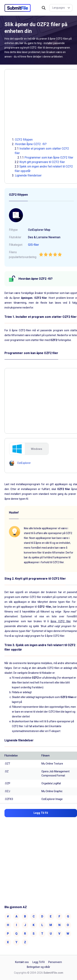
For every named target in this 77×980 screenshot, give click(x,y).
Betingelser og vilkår (38, 967)
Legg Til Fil (38, 962)
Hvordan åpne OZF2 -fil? (31, 144)
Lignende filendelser (28, 176)
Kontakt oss (22, 962)
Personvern (55, 962)
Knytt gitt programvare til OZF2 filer (42, 162)
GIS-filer (33, 245)
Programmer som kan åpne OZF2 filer (49, 158)
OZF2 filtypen (24, 140)
